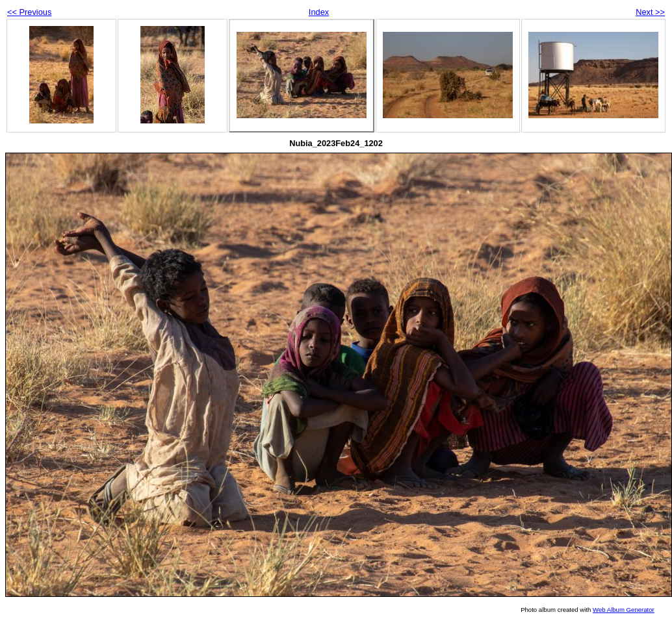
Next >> (650, 12)
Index (319, 12)
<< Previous (29, 12)
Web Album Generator (624, 610)
